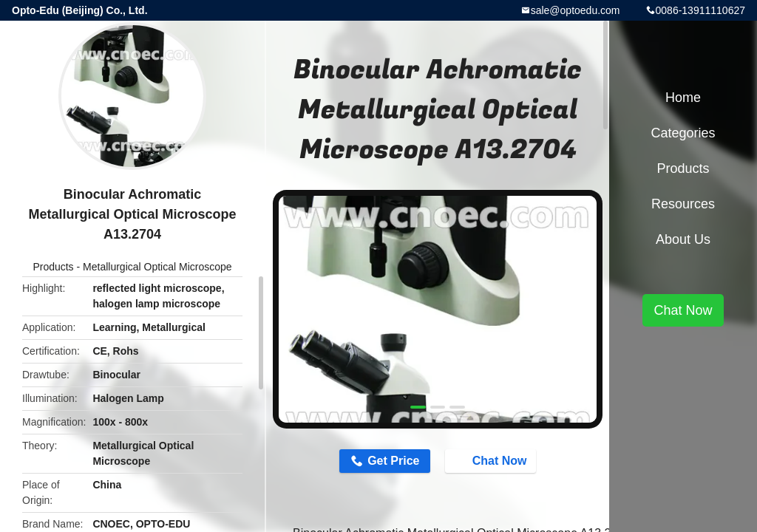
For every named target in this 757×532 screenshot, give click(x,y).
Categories (683, 133)
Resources (683, 204)
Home (683, 98)
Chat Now (492, 460)
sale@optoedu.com (576, 10)
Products (53, 267)
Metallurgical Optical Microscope (157, 267)
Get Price (393, 461)
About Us (683, 239)
